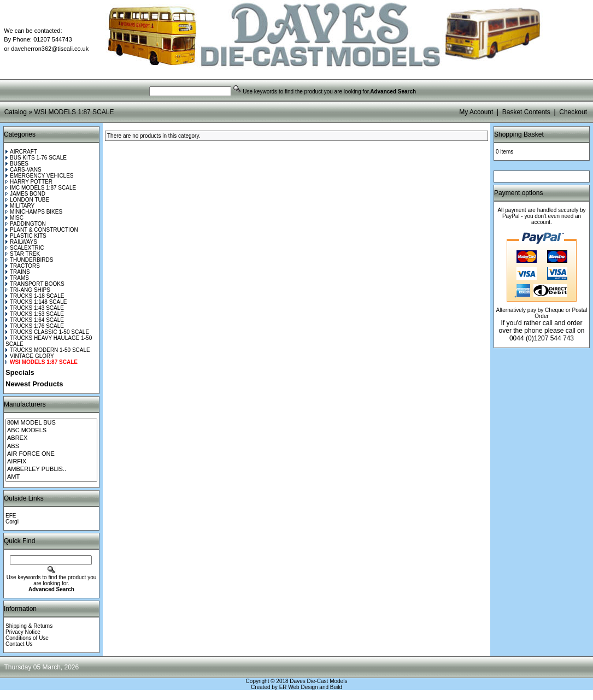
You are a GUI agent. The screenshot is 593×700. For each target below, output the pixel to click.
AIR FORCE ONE (51, 454)
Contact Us (19, 644)
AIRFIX (51, 462)
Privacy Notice (23, 632)
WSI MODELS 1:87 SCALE (74, 112)
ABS (51, 446)
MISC (14, 218)
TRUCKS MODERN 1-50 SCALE (48, 350)
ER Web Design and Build (311, 687)
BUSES (17, 164)
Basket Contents (526, 112)
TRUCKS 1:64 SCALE (35, 320)
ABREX (51, 438)
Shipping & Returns (29, 626)
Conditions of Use (27, 638)
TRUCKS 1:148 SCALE (36, 302)
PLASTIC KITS (26, 236)
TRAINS (18, 272)
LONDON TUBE (27, 200)
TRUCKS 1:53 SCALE (35, 314)
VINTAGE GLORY (30, 356)
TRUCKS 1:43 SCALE (35, 308)
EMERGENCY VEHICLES (40, 176)
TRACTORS (23, 266)
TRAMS (17, 278)
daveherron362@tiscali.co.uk (50, 49)
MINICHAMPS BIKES (34, 212)
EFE (11, 516)
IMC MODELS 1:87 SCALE (41, 188)
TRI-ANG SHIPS (28, 290)
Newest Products (34, 384)
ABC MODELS (51, 431)
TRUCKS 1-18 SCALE (35, 296)
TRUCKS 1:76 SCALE (35, 326)
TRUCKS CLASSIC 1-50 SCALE (47, 332)
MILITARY (20, 206)
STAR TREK (23, 254)
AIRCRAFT (21, 152)
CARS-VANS (24, 170)
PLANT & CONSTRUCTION (42, 230)
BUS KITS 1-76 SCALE (36, 158)
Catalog (16, 112)
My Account (476, 112)
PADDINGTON (26, 224)
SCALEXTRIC (25, 248)
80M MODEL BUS (51, 423)
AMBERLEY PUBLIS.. (51, 469)
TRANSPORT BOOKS (35, 284)
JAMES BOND (25, 194)
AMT (51, 477)
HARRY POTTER (29, 182)
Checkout (573, 112)
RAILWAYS (21, 242)
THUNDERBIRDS (29, 260)
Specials (20, 372)
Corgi (12, 522)
